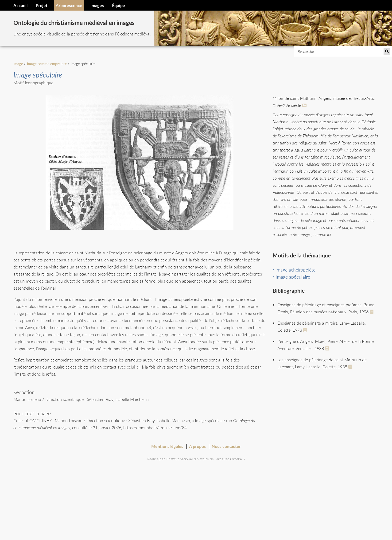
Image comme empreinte (47, 64)
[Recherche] (340, 51)
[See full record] (373, 312)
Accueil (20, 5)
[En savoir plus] (305, 105)
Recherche (387, 51)
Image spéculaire (293, 277)
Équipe (118, 5)
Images (97, 5)
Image (18, 64)
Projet (42, 5)
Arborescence (69, 5)
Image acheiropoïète (295, 270)
